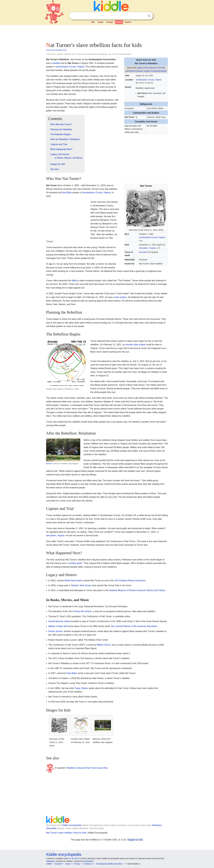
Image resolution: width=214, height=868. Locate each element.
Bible (74, 281)
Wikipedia (50, 861)
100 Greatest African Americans (130, 581)
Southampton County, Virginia (148, 80)
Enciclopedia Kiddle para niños (109, 864)
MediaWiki (89, 861)
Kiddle (49, 864)
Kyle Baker (72, 673)
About (68, 864)
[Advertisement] (107, 33)
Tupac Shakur (81, 688)
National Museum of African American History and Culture (137, 590)
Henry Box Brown (83, 611)
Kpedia (119, 22)
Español (128, 22)
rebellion (57, 63)
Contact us (88, 864)
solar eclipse (120, 297)
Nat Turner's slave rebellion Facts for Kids (66, 833)
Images (101, 22)
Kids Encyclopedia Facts (57, 50)
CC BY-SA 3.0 (75, 858)
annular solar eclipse (135, 345)
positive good (75, 563)
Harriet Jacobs (55, 631)
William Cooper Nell (58, 626)
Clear (143, 16)
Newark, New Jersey (81, 585)
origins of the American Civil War (151, 68)
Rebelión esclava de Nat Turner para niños (87, 768)
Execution (143, 252)
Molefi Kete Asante (73, 581)
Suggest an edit (135, 840)
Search (149, 16)
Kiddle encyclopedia (72, 825)
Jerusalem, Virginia (147, 248)
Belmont (49, 464)
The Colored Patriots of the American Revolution (134, 626)
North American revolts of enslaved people (148, 71)
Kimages (110, 22)
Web (93, 22)
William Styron (104, 645)
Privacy (77, 864)
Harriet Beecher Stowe (59, 621)
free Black (67, 193)
